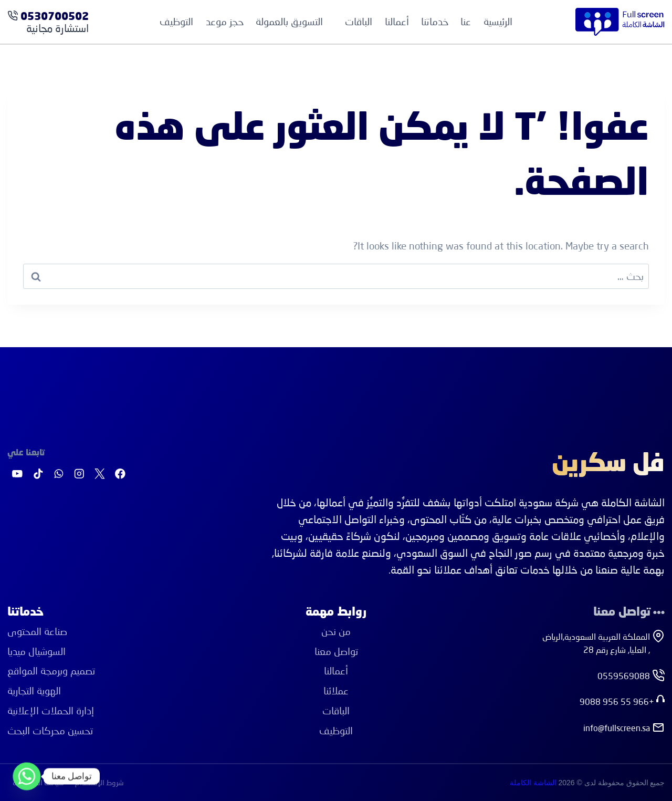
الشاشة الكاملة (533, 783)
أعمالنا (397, 21)
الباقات (336, 710)
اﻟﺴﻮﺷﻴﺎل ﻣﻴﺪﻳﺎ (36, 651)
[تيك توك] (38, 474)
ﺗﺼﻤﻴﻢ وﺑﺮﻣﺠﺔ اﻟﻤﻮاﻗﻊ (51, 670)
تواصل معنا (336, 651)
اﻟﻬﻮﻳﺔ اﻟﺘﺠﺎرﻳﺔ (34, 690)
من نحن (336, 631)
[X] (99, 474)
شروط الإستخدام (99, 782)
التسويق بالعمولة (289, 21)
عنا (466, 21)
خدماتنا (435, 21)
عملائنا (336, 690)
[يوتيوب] (18, 474)
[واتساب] (59, 474)
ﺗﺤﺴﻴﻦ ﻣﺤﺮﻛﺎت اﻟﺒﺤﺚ (50, 730)
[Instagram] (79, 474)
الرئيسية (498, 21)
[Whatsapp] (27, 776)
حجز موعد (225, 21)
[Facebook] (120, 474)
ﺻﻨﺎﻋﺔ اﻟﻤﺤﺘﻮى (37, 631)
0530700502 (55, 17)
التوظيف (176, 21)
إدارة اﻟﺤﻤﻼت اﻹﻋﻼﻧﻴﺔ (51, 710)
